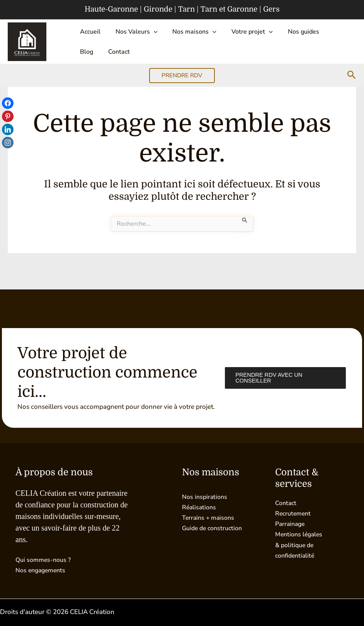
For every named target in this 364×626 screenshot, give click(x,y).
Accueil (88, 33)
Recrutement (294, 513)
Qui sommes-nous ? (45, 560)
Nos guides (288, 33)
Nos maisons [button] (186, 33)
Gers (271, 9)
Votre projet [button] (240, 33)
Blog (321, 33)
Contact (89, 60)
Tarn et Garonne (229, 9)
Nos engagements (43, 570)
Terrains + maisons (210, 518)
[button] (148, 33)
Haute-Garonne (111, 9)
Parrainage (291, 524)
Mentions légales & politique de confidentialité (300, 545)
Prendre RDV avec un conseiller (268, 378)
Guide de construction (214, 528)
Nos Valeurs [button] (131, 33)
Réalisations (200, 507)
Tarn (186, 9)
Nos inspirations (206, 497)
